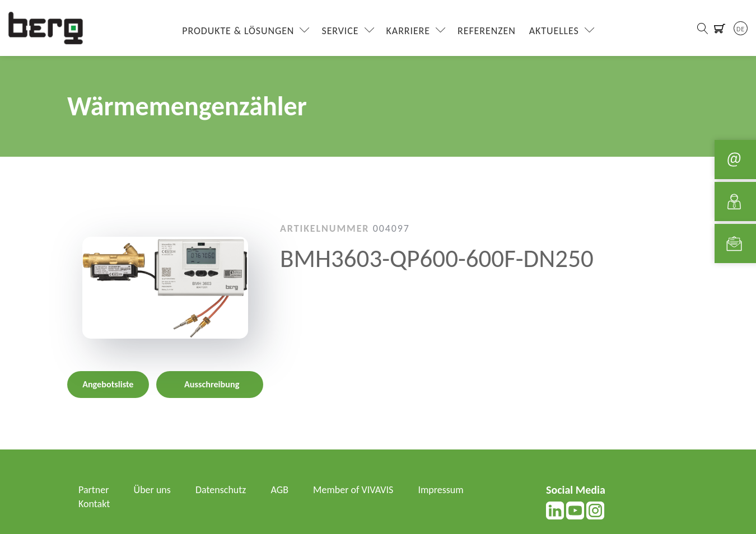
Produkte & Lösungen (238, 31)
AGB (280, 490)
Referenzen (487, 31)
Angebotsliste (108, 384)
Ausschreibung (212, 384)
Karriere (408, 31)
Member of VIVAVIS (353, 490)
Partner (94, 490)
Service (340, 31)
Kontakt (94, 504)
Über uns (152, 490)
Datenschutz (221, 490)
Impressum (440, 490)
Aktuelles (554, 31)
